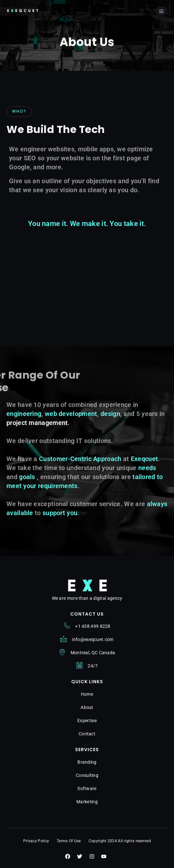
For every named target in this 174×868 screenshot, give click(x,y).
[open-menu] (161, 11)
